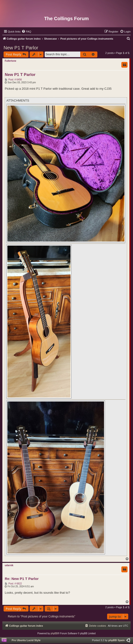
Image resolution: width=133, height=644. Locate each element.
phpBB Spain (116, 640)
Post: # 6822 (13, 584)
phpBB (54, 633)
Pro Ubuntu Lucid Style (26, 640)
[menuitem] (26, 32)
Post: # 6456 (13, 80)
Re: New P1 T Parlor (22, 579)
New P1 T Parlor (21, 48)
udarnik (9, 565)
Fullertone (10, 61)
